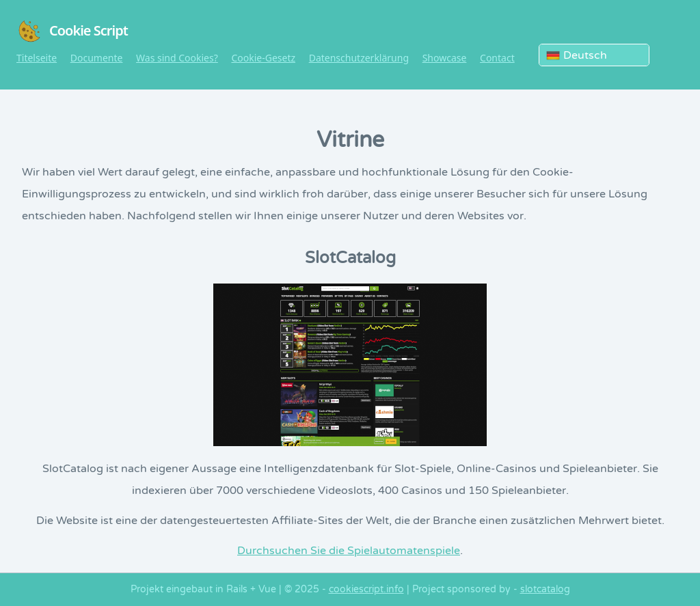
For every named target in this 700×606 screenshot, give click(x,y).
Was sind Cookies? (177, 58)
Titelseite (37, 58)
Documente (97, 58)
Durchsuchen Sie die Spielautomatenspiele (349, 551)
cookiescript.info (366, 589)
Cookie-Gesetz (263, 58)
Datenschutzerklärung (359, 58)
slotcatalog (545, 589)
